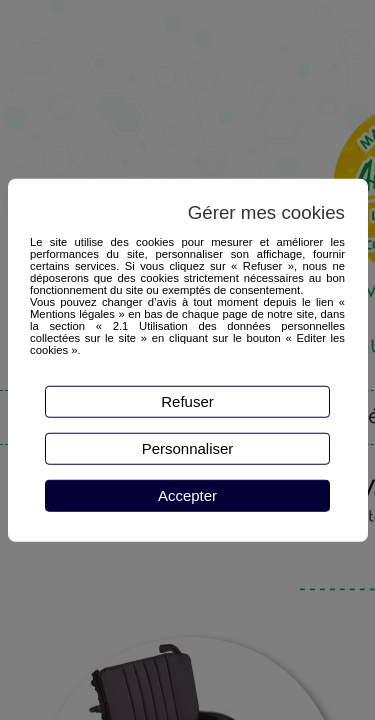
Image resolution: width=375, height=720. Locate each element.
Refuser (187, 401)
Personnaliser (188, 448)
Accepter (187, 495)
